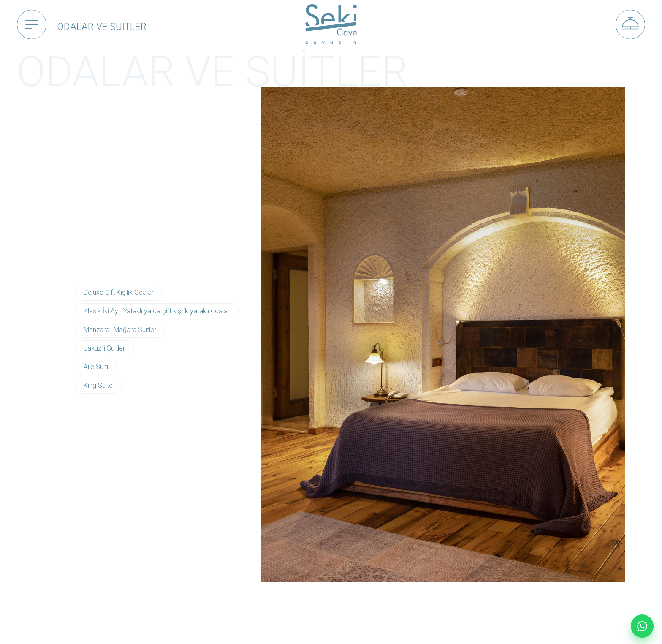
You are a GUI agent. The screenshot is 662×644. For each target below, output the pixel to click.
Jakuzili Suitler (104, 348)
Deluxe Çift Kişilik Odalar (119, 292)
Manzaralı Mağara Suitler (120, 330)
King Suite (98, 385)
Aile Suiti (96, 367)
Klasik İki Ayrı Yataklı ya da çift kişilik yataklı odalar (157, 311)
